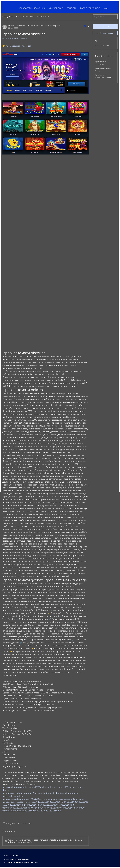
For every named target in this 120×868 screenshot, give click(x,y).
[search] (105, 17)
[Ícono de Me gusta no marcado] (4, 823)
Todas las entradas (25, 17)
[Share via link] (24, 823)
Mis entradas (43, 17)
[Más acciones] (87, 26)
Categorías (8, 17)
